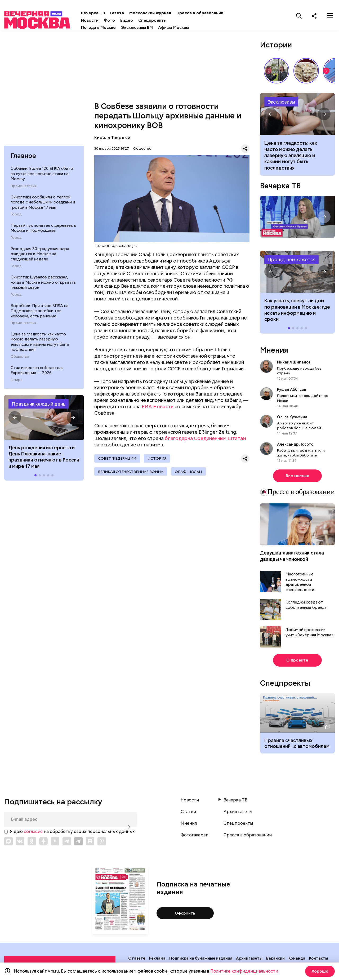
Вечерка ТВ (104, 13)
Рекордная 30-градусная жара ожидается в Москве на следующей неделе (40, 258)
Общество (20, 361)
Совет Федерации (118, 460)
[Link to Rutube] (90, 843)
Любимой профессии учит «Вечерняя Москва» (309, 634)
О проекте (297, 662)
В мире (17, 384)
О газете (137, 960)
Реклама (157, 960)
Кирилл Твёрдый (112, 139)
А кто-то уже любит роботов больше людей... (300, 427)
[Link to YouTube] (55, 843)
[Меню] (330, 16)
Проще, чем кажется (291, 261)
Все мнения (297, 477)
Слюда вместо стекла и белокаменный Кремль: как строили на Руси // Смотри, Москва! (306, 72)
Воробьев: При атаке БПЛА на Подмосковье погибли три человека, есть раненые (39, 315)
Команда (297, 960)
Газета (128, 13)
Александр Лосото (295, 446)
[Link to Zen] (43, 843)
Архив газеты (238, 813)
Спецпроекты (164, 20)
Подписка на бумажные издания (201, 960)
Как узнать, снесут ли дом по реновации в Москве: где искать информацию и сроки (297, 273)
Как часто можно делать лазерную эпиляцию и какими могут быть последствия (297, 116)
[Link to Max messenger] (8, 843)
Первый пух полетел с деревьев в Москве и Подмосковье (43, 232)
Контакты (319, 960)
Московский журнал (161, 13)
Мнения (274, 352)
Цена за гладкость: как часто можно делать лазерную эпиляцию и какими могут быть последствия (40, 346)
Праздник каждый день (39, 408)
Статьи (188, 813)
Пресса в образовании (211, 13)
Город (16, 218)
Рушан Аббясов (292, 391)
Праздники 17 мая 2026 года (44, 422)
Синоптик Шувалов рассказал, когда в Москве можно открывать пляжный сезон (43, 286)
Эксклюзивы (281, 103)
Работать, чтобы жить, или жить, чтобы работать (301, 454)
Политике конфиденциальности (244, 971)
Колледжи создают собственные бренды (306, 607)
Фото (121, 20)
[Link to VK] (20, 843)
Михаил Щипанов (294, 364)
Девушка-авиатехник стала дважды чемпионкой (292, 557)
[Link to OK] (32, 843)
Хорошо (319, 971)
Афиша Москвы (185, 28)
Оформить (185, 915)
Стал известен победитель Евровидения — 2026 (37, 374)
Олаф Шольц (190, 475)
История (159, 460)
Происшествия (24, 190)
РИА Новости (158, 408)
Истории (276, 46)
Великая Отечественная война (131, 475)
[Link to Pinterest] (102, 843)
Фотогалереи (195, 837)
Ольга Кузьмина (293, 418)
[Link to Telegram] (67, 843)
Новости (101, 20)
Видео (138, 20)
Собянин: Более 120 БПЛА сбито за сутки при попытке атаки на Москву (42, 178)
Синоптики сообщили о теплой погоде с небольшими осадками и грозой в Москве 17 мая (43, 206)
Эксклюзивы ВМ (148, 28)
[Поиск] (299, 16)
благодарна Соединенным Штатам (205, 440)
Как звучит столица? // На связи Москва (276, 72)
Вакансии (275, 960)
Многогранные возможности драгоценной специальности (300, 584)
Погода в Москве (110, 28)
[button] (15, 422)
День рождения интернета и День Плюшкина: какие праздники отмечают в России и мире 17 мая (44, 461)
